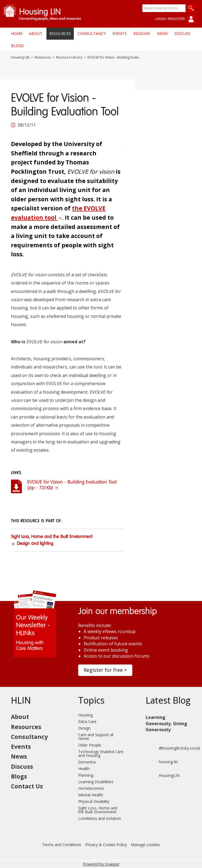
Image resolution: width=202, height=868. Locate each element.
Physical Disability (94, 801)
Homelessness (91, 788)
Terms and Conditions (62, 845)
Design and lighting (35, 544)
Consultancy (92, 34)
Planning (86, 775)
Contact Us (27, 786)
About (36, 34)
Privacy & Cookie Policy (106, 845)
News (162, 34)
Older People (90, 745)
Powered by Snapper (101, 864)
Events (120, 34)
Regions (142, 34)
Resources (60, 34)
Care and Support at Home (96, 737)
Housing (85, 715)
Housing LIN (20, 57)
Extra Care (87, 722)
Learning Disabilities (96, 782)
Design (84, 728)
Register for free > (105, 670)
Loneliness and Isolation (100, 818)
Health (84, 769)
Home (17, 34)
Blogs (17, 46)
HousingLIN (163, 776)
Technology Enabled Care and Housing (101, 754)
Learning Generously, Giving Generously (166, 723)
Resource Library (69, 57)
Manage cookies (146, 845)
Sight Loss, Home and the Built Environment (52, 537)
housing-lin (162, 762)
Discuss (182, 34)
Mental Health (91, 795)
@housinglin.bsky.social (173, 748)
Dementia (87, 762)
